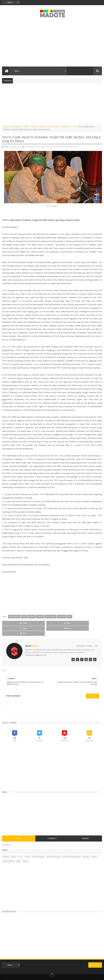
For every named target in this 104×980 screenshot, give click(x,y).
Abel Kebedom (16, 127)
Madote (58, 971)
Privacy (48, 975)
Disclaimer (55, 975)
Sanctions (66, 127)
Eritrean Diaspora (53, 846)
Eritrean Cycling (38, 846)
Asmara (6, 846)
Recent (19, 828)
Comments (52, 828)
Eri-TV (20, 846)
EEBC (27, 127)
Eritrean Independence (72, 846)
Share (32, 623)
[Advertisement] (52, 44)
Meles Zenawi (54, 127)
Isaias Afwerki (8, 851)
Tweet (12, 623)
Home (6, 127)
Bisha (13, 846)
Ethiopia (42, 127)
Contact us (95, 955)
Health (94, 846)
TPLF (74, 127)
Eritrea (34, 127)
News (19, 851)
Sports (26, 851)
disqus (93, 686)
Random (85, 828)
